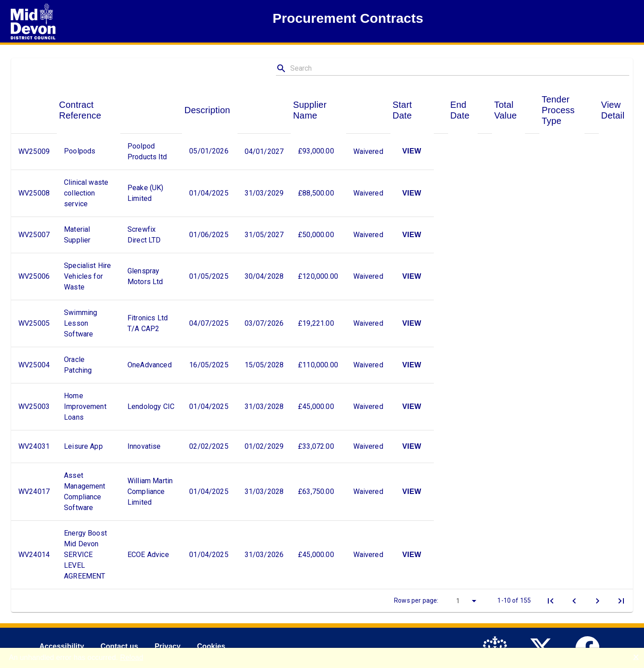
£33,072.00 (316, 446)
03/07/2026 (264, 323)
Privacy (168, 646)
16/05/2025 (209, 365)
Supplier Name (310, 110)
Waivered (368, 151)
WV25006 (34, 276)
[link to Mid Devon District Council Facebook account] (590, 647)
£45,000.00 (316, 406)
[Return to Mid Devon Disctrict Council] (33, 21)
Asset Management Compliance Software (85, 491)
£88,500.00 (316, 193)
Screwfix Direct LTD (144, 235)
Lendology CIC (151, 406)
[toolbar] (322, 600)
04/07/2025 (209, 323)
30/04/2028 (264, 276)
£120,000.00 (318, 276)
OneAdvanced (150, 365)
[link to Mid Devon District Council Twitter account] (544, 647)
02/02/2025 (209, 446)
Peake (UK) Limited (146, 193)
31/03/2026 (264, 555)
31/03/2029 (264, 193)
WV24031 (34, 446)
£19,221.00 (316, 323)
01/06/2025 (209, 235)
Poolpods (80, 151)
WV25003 (34, 406)
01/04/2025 (209, 193)
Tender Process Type (558, 110)
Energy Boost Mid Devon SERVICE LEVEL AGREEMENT (85, 555)
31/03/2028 (264, 406)
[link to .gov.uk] (497, 647)
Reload (131, 657)
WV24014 (34, 555)
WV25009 (34, 151)
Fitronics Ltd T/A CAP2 (148, 323)
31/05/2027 (264, 235)
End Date (460, 110)
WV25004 (34, 365)
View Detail (613, 110)
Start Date (402, 110)
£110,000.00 (318, 365)
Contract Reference (80, 110)
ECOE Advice (148, 555)
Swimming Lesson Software (80, 323)
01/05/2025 (209, 276)
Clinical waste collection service (86, 193)
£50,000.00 (316, 235)
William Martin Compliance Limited (150, 491)
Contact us (119, 646)
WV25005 (34, 323)
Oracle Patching (78, 365)
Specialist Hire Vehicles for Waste (87, 276)
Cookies (211, 646)
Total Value (506, 110)
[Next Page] (597, 601)
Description (207, 110)
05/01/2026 (209, 151)
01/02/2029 (264, 446)
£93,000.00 (316, 151)
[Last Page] (621, 601)
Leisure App (83, 446)
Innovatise (144, 446)
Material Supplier (77, 235)
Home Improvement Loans (85, 406)
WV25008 (34, 193)
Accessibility (62, 646)
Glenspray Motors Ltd (145, 276)
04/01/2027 (264, 151)
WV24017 (34, 491)
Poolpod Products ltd (147, 151)
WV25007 (34, 235)
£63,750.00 (316, 491)
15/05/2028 (264, 365)
